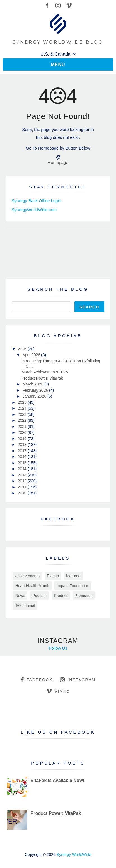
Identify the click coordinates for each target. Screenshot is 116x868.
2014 (23, 469)
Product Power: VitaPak (42, 378)
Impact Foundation (73, 586)
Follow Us (58, 648)
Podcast (40, 596)
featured (73, 576)
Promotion (84, 596)
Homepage (58, 162)
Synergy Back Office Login (36, 201)
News (20, 596)
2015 (23, 463)
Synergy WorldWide (74, 855)
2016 (23, 457)
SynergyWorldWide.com (34, 210)
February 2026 (36, 390)
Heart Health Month (32, 586)
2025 (23, 402)
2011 (23, 487)
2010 (23, 493)
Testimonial (25, 605)
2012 (23, 481)
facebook (36, 680)
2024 (23, 408)
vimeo (58, 691)
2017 (23, 451)
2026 (23, 349)
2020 (23, 432)
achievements (27, 576)
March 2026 (33, 384)
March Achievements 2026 (45, 372)
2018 (23, 445)
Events (53, 576)
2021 (23, 427)
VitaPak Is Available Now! (57, 780)
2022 (23, 420)
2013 (23, 475)
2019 (23, 439)
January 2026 (35, 396)
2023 (23, 414)
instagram (78, 680)
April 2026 (32, 355)
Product (61, 596)
